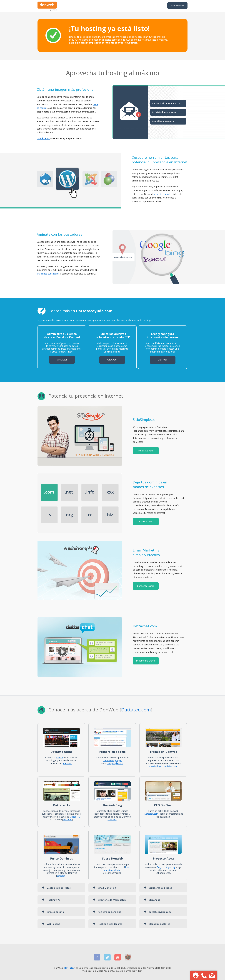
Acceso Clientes (177, 6)
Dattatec (131, 710)
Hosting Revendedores (108, 924)
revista (59, 758)
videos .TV (75, 817)
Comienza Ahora (146, 586)
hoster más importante (118, 869)
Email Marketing (105, 888)
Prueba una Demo (146, 661)
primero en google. (112, 760)
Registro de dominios (107, 912)
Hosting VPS (51, 900)
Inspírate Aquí (146, 451)
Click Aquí (62, 360)
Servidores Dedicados (158, 888)
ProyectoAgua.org (166, 867)
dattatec (67, 763)
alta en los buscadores (48, 274)
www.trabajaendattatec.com (163, 766)
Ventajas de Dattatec (56, 888)
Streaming (152, 900)
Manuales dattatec (157, 924)
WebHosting (51, 924)
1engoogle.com (115, 763)
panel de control (162, 194)
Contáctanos (43, 138)
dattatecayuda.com (157, 912)
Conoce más (146, 521)
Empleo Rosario (53, 912)
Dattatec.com (151, 814)
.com (145, 710)
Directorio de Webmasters (110, 900)
